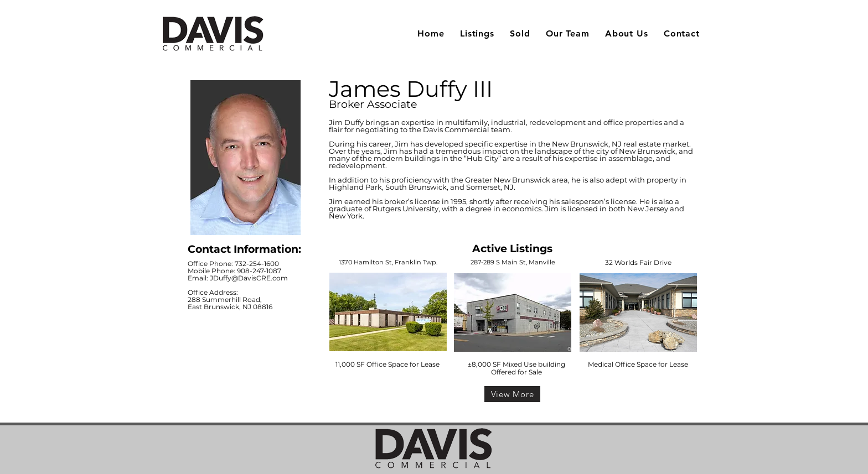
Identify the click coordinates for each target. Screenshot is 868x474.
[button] (477, 33)
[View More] (512, 394)
